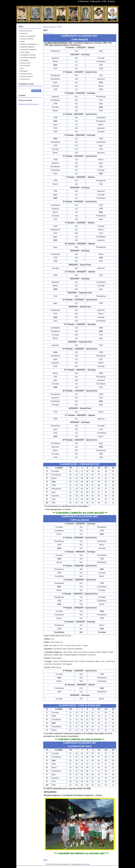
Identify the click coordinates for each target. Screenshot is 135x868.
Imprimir (112, 1)
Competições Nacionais (28, 55)
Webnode (86, 864)
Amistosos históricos (27, 39)
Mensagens (24, 71)
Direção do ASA (25, 63)
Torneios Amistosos (27, 76)
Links (22, 68)
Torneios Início (25, 79)
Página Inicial (84, 1)
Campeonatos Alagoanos (28, 50)
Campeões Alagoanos (27, 47)
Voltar (45, 860)
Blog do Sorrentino (49, 27)
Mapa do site (96, 1)
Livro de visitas (25, 66)
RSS (105, 1)
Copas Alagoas (25, 52)
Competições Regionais (28, 58)
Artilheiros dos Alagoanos (28, 44)
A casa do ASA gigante (28, 36)
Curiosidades (24, 60)
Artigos (22, 41)
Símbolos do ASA (26, 74)
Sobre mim (24, 33)
